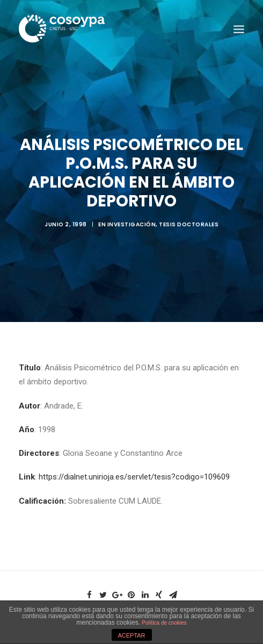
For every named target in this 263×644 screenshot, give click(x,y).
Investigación (132, 222)
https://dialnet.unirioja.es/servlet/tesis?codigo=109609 (134, 474)
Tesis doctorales (189, 222)
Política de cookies (164, 623)
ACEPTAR (131, 635)
